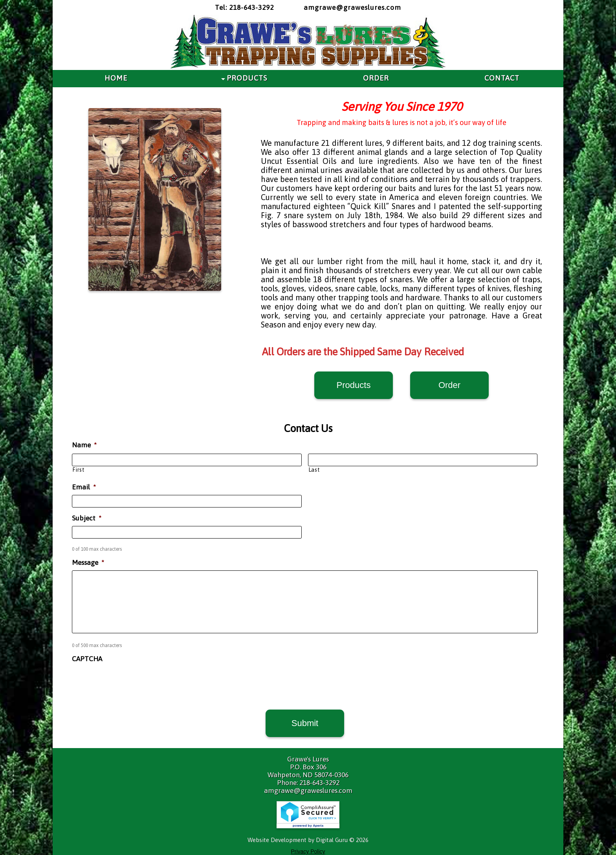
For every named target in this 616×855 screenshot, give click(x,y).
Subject (87, 518)
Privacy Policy (308, 851)
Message (88, 563)
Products (354, 385)
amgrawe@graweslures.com (352, 7)
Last (314, 470)
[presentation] (132, 682)
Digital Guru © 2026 (342, 840)
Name (84, 445)
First (78, 470)
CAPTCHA (87, 659)
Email (84, 487)
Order (449, 385)
